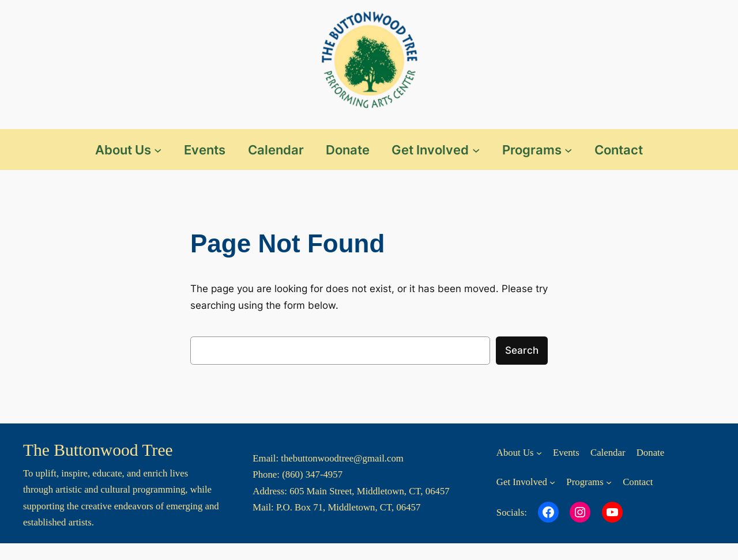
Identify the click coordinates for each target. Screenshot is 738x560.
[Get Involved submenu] (476, 150)
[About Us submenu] (158, 150)
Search (522, 350)
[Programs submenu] (568, 150)
